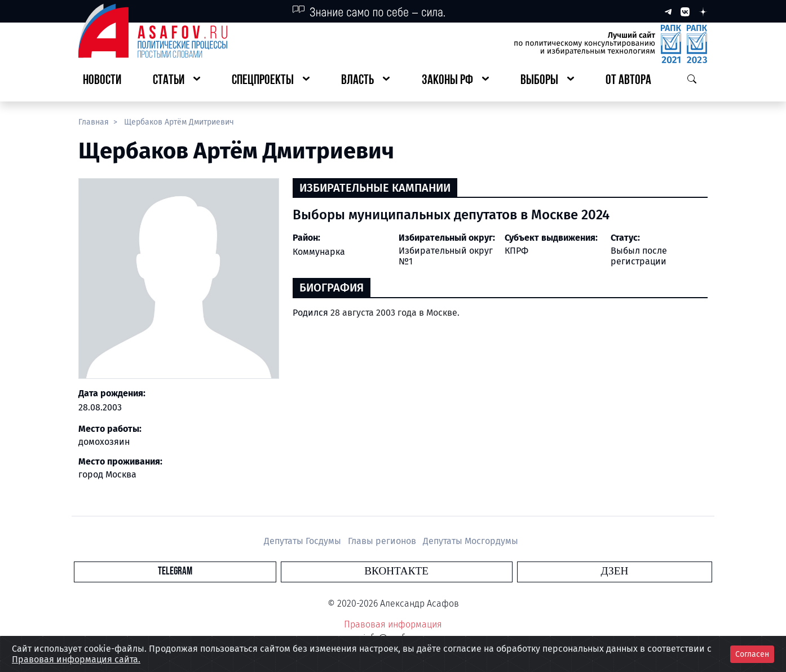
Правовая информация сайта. (76, 659)
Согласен (752, 654)
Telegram (328, 571)
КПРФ (516, 251)
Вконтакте (396, 571)
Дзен (462, 571)
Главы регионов (383, 541)
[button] (176, 81)
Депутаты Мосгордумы (471, 541)
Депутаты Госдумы (304, 541)
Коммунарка (319, 252)
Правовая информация (393, 624)
